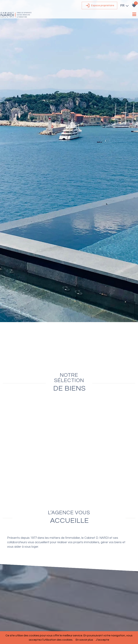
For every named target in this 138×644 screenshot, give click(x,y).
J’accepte (102, 640)
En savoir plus (84, 640)
